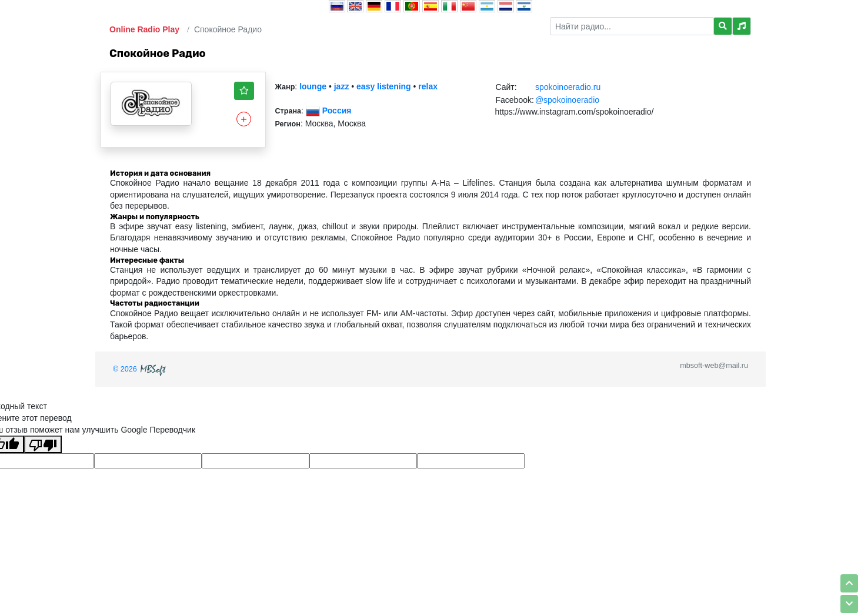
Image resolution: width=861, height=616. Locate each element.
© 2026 (141, 369)
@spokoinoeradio (567, 100)
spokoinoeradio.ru (568, 87)
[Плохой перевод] (43, 444)
